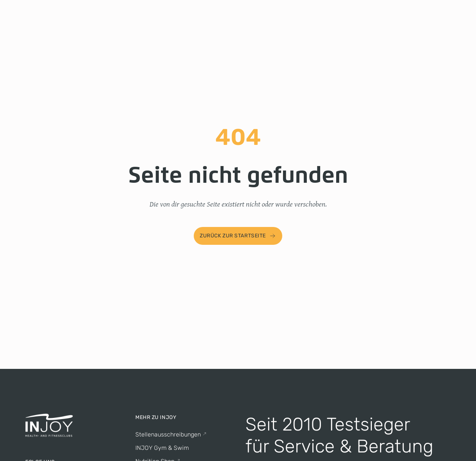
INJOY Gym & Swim (162, 448)
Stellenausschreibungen (171, 434)
